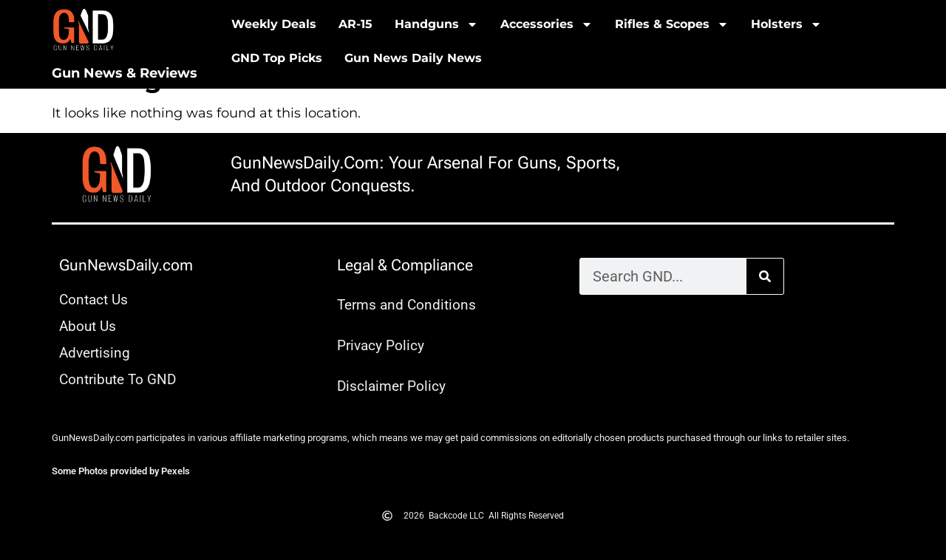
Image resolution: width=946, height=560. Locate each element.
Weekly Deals (274, 24)
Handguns (436, 24)
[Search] (765, 276)
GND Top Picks (277, 58)
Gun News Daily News (413, 58)
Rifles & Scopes (672, 24)
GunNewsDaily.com (126, 265)
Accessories (547, 24)
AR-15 (355, 24)
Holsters (786, 24)
